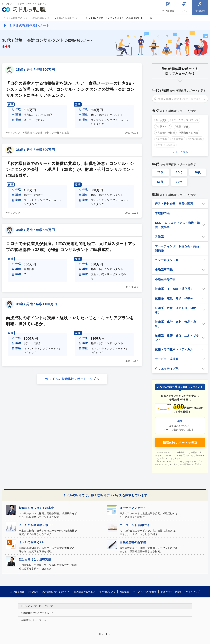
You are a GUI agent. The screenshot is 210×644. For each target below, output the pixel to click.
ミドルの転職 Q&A (31, 542)
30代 (179, 172)
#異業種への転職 (33, 133)
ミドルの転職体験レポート (29, 25)
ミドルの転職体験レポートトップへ (74, 379)
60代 (179, 182)
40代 (198, 172)
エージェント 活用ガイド (136, 525)
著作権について (107, 592)
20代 (160, 172)
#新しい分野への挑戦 (57, 133)
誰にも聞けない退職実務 (35, 559)
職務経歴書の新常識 (133, 542)
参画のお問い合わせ (171, 592)
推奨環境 (124, 592)
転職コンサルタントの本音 (36, 508)
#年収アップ (13, 133)
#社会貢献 (162, 120)
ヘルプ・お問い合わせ (145, 592)
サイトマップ (193, 592)
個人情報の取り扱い (84, 592)
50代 (160, 182)
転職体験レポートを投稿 (180, 443)
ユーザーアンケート (133, 508)
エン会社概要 (17, 592)
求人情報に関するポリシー (56, 592)
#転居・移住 (181, 127)
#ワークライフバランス (185, 120)
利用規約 (33, 592)
